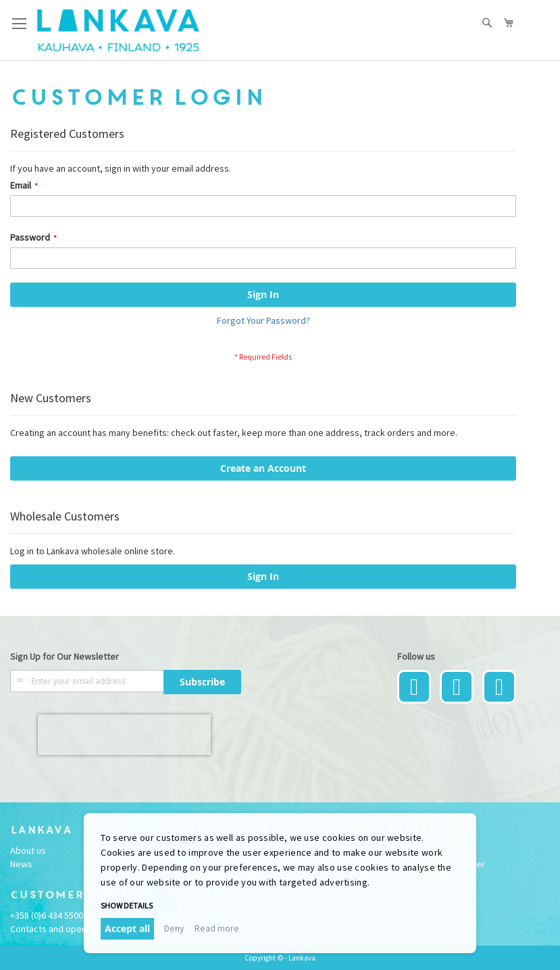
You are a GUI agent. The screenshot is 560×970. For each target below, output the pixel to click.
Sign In (263, 576)
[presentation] (124, 735)
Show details (127, 905)
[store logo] (118, 30)
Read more (217, 928)
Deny (174, 928)
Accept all (127, 928)
